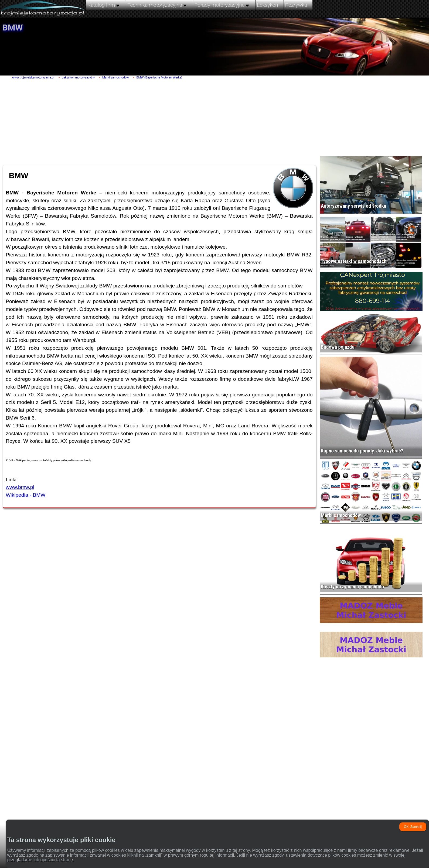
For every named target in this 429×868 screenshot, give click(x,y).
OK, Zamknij (413, 827)
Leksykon (268, 5)
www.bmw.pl (20, 487)
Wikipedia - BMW (25, 495)
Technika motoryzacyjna (157, 5)
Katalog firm (104, 5)
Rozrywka (296, 5)
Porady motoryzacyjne (222, 5)
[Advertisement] (154, 122)
